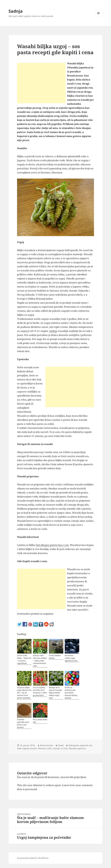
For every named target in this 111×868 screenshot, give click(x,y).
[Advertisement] (41, 83)
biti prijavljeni (78, 777)
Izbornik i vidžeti (98, 17)
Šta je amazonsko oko (40, 721)
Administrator (47, 745)
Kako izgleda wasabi (27, 748)
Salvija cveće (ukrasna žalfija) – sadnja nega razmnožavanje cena (40, 661)
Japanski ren (86, 745)
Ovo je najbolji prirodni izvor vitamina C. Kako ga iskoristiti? (40, 691)
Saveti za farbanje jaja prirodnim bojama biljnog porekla (71, 693)
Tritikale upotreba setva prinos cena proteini (23, 723)
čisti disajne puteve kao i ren (52, 545)
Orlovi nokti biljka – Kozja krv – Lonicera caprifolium (24, 659)
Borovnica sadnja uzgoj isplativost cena (71, 658)
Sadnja (16, 11)
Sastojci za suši (60, 748)
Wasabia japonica (77, 748)
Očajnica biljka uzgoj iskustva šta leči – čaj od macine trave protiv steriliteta (24, 693)
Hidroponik (74, 745)
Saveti (61, 745)
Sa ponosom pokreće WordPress (33, 858)
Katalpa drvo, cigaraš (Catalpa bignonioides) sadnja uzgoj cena (55, 693)
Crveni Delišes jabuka (55, 657)
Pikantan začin (45, 748)
